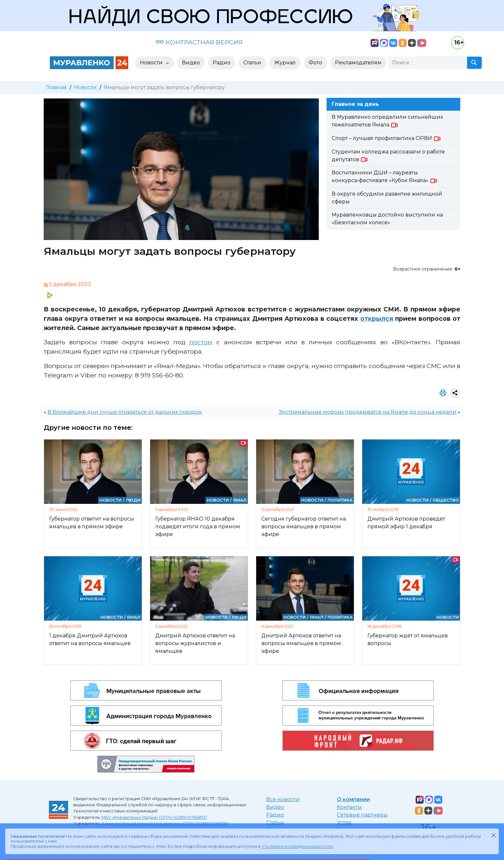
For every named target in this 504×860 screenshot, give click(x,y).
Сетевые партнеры (362, 815)
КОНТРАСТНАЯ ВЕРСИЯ (199, 42)
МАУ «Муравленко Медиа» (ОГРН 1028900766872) (154, 817)
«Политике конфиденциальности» (297, 846)
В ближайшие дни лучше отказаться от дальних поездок (125, 412)
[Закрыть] (493, 835)
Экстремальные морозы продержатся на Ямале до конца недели (368, 412)
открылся (377, 319)
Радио (275, 815)
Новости (85, 87)
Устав (344, 823)
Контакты (349, 807)
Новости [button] (152, 63)
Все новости (283, 799)
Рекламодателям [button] (358, 63)
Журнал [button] (285, 63)
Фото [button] (315, 63)
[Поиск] (428, 63)
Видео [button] (191, 63)
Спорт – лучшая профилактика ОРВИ (386, 138)
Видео (275, 807)
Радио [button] (222, 63)
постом (201, 342)
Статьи (275, 823)
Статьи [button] (252, 63)
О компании (353, 799)
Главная (56, 87)
